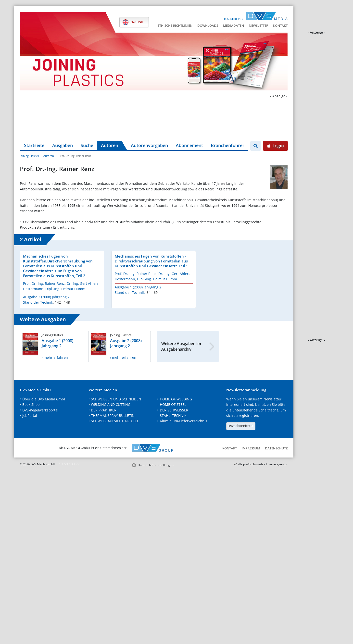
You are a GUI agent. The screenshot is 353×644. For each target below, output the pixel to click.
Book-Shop (31, 404)
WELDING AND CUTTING (111, 404)
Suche (87, 145)
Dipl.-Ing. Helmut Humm (65, 289)
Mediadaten (233, 25)
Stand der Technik (38, 302)
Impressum (251, 448)
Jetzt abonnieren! (241, 426)
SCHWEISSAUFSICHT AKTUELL (115, 421)
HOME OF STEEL (173, 404)
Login (275, 146)
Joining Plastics (29, 156)
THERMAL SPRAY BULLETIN (113, 415)
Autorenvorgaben (149, 145)
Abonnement (189, 145)
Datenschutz (276, 448)
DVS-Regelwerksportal (40, 410)
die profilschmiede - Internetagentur (263, 464)
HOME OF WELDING (176, 399)
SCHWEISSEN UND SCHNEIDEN (116, 399)
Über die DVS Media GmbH (44, 399)
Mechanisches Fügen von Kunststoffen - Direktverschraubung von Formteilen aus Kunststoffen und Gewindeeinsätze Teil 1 (151, 261)
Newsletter (258, 25)
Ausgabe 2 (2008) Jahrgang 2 (46, 297)
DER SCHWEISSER (174, 410)
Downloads (208, 25)
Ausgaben (63, 145)
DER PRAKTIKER (104, 410)
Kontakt (280, 25)
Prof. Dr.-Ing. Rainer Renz (44, 283)
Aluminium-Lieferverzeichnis (183, 421)
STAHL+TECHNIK (173, 415)
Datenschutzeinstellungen (156, 465)
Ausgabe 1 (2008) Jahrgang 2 (138, 287)
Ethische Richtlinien (175, 25)
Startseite (34, 145)
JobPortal (30, 415)
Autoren (110, 145)
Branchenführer (228, 145)
